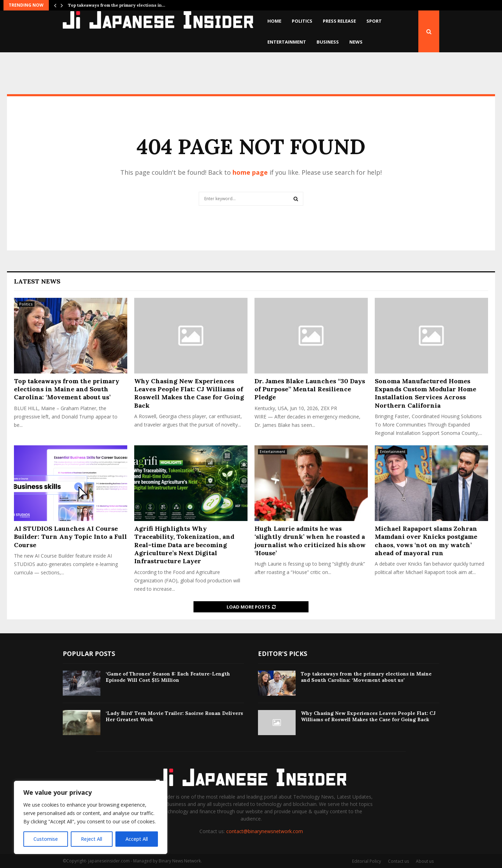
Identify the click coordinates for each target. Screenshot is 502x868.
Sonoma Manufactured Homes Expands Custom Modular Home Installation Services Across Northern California (425, 393)
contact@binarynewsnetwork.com (265, 831)
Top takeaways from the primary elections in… (117, 5)
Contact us (398, 861)
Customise (46, 839)
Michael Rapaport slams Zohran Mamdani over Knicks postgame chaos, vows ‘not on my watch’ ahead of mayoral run (426, 541)
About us (425, 861)
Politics (302, 21)
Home (274, 21)
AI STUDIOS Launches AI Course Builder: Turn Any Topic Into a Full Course (70, 537)
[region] (91, 817)
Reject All (92, 839)
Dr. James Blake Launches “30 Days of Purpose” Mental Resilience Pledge (310, 389)
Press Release (339, 21)
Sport (374, 21)
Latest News (37, 281)
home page (250, 172)
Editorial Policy (367, 861)
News (356, 42)
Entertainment (287, 42)
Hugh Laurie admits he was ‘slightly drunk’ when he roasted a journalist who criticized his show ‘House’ (310, 541)
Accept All (137, 839)
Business (328, 42)
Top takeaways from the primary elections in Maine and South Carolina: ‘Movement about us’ (67, 389)
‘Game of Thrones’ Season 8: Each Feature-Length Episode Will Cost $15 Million (168, 677)
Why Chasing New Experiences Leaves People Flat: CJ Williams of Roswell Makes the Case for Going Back (189, 393)
